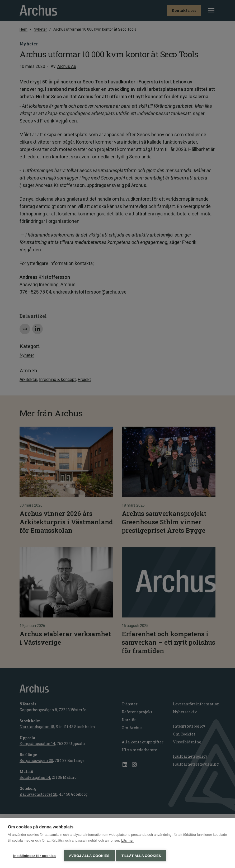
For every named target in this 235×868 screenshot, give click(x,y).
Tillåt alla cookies (142, 856)
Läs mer (127, 842)
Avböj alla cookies (89, 856)
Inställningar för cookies (34, 856)
